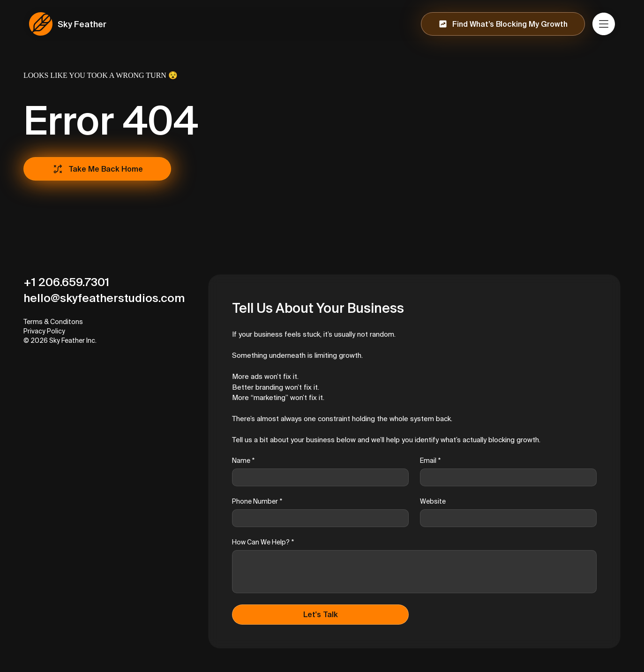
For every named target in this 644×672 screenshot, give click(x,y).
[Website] (505, 518)
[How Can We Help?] (414, 572)
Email (430, 461)
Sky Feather (82, 24)
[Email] (505, 477)
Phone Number (257, 502)
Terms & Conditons (53, 322)
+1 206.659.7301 (66, 282)
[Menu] (604, 24)
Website (433, 501)
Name (243, 461)
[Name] (318, 477)
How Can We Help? (263, 542)
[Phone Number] (318, 518)
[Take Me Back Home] (97, 169)
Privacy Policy (44, 331)
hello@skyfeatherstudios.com (104, 298)
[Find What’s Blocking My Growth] (503, 24)
